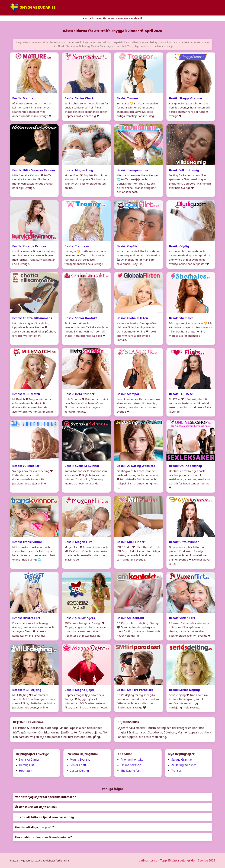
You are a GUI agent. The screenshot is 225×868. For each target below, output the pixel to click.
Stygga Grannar (182, 760)
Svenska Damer (29, 760)
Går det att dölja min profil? (34, 827)
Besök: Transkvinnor (27, 542)
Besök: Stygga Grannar (186, 98)
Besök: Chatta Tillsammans (32, 318)
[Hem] (33, 7)
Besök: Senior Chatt (79, 98)
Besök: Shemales (181, 318)
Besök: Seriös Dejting (184, 690)
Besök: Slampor (128, 394)
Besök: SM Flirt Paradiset (135, 690)
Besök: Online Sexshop (185, 466)
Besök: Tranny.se (77, 246)
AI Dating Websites (184, 765)
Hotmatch (26, 771)
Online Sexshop (131, 765)
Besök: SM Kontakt (131, 618)
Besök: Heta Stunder (80, 394)
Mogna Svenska (80, 760)
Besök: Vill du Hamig (184, 170)
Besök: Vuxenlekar (26, 466)
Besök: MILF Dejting (27, 690)
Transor (176, 771)
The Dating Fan (131, 771)
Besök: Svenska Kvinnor (82, 466)
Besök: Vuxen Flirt (182, 618)
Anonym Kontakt (132, 760)
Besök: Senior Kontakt (81, 318)
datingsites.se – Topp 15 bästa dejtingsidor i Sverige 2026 (177, 860)
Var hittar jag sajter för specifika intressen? (45, 797)
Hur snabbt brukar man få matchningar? (43, 837)
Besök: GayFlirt (128, 246)
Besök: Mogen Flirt (78, 542)
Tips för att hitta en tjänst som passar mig (44, 817)
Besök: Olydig (179, 246)
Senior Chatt (78, 765)
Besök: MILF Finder (131, 542)
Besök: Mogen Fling (79, 170)
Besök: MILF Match (26, 394)
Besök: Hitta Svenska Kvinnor (34, 170)
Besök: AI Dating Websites (136, 466)
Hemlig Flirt (27, 765)
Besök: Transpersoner (133, 170)
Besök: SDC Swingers (80, 618)
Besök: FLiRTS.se (181, 394)
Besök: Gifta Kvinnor (184, 542)
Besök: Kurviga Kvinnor (29, 246)
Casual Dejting (79, 771)
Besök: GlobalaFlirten (132, 318)
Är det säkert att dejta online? (36, 807)
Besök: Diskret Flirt (26, 618)
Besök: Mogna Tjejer (79, 690)
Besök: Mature (23, 98)
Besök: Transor (128, 98)
